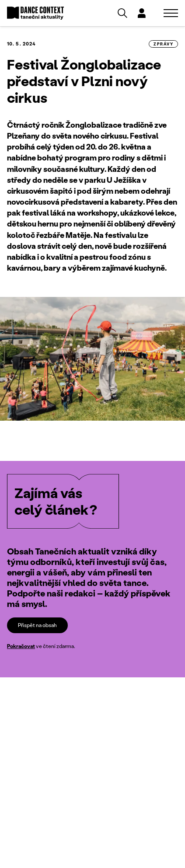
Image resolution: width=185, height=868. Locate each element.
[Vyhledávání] (122, 13)
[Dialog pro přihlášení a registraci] (142, 13)
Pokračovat (21, 646)
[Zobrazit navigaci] (171, 13)
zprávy (163, 44)
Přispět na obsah (37, 625)
